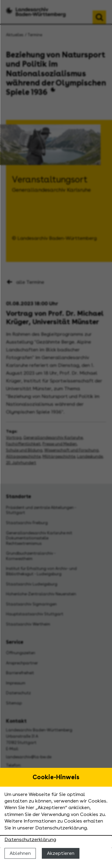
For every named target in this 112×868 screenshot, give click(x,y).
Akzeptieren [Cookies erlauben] (61, 853)
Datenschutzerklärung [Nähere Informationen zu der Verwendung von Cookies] (30, 839)
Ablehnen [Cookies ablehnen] (20, 853)
